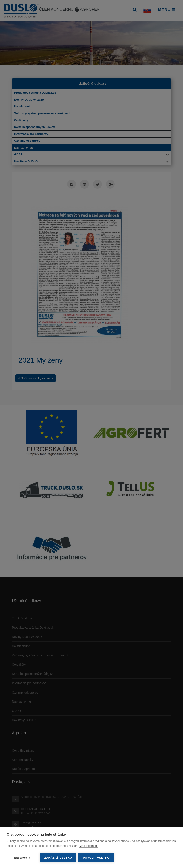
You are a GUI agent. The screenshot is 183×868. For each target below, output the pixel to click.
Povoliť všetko (96, 858)
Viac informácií (89, 846)
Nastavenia (22, 858)
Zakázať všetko (58, 858)
